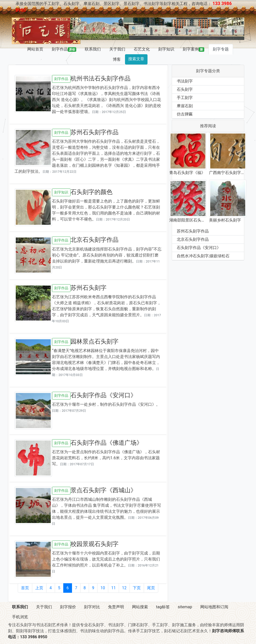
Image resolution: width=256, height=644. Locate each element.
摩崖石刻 (185, 106)
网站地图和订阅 (214, 607)
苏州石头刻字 (88, 288)
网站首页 (35, 49)
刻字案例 (193, 49)
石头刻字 (185, 89)
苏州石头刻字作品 (94, 132)
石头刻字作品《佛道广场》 (106, 443)
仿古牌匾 (185, 114)
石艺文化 (142, 49)
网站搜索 (140, 607)
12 (124, 588)
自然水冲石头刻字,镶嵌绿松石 (203, 256)
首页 (25, 588)
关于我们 (117, 49)
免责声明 (116, 607)
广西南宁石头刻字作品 (227, 173)
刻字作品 (64, 49)
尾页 (151, 588)
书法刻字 (185, 81)
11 (113, 588)
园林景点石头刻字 (94, 341)
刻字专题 (221, 49)
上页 (39, 588)
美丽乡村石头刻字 (225, 220)
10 (103, 588)
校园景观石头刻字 (94, 544)
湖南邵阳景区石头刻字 (187, 220)
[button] (83, 29)
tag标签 (163, 607)
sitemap (185, 607)
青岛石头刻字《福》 (187, 173)
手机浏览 (20, 617)
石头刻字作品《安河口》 (103, 395)
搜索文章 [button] (136, 59)
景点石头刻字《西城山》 (103, 490)
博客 (117, 59)
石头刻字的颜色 (91, 192)
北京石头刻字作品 (94, 240)
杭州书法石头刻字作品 (100, 78)
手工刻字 (185, 98)
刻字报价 (68, 607)
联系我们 (93, 49)
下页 (137, 588)
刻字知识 (166, 49)
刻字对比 (92, 607)
